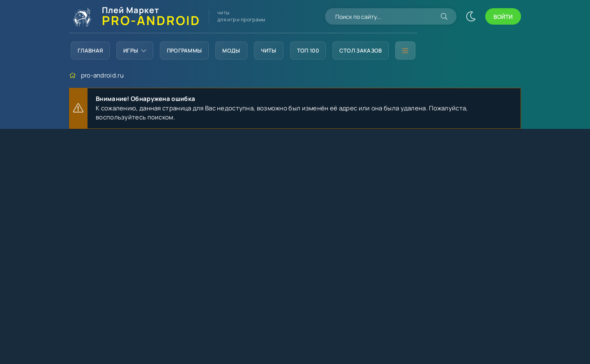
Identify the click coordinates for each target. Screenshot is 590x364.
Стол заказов (361, 50)
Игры (135, 50)
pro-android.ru (102, 75)
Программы (184, 50)
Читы (269, 50)
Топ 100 (308, 50)
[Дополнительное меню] (405, 50)
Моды (231, 50)
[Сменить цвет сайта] (471, 16)
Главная (90, 50)
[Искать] (444, 16)
